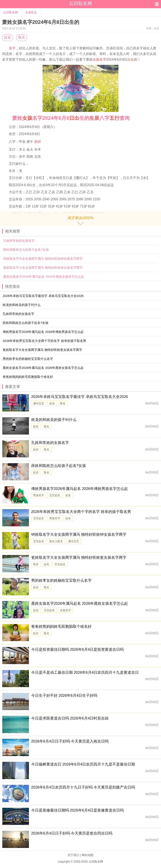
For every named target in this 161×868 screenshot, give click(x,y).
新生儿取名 (56, 541)
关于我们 (73, 855)
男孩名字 (39, 495)
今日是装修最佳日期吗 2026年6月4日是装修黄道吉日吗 (78, 810)
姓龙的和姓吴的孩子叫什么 (54, 420)
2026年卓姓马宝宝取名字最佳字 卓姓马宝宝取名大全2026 (80, 397)
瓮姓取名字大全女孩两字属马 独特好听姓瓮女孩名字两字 (43, 268)
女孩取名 (31, 12)
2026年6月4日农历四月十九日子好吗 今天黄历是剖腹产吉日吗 (83, 787)
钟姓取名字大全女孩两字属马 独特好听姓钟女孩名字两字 (43, 259)
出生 (131, 59)
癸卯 (38, 142)
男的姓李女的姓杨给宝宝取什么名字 (61, 580)
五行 (114, 118)
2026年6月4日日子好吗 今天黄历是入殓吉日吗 (70, 741)
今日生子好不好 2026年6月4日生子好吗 (64, 695)
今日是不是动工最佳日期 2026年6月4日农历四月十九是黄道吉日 (85, 672)
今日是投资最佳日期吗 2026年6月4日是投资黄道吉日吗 (78, 649)
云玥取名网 (10, 12)
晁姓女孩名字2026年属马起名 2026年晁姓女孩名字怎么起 (44, 277)
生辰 (94, 118)
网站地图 (88, 855)
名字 (12, 48)
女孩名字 (99, 59)
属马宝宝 (39, 403)
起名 (8, 37)
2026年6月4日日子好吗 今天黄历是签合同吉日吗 (72, 833)
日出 (74, 118)
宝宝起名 (55, 495)
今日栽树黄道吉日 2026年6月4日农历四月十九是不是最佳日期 (83, 764)
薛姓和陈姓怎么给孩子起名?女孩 (26, 250)
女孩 (27, 118)
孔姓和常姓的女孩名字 (19, 241)
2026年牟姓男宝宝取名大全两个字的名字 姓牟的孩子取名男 (81, 512)
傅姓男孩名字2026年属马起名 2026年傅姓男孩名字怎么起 (80, 489)
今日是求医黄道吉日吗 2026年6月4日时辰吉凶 (70, 718)
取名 (22, 37)
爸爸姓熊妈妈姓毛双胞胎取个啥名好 (61, 626)
